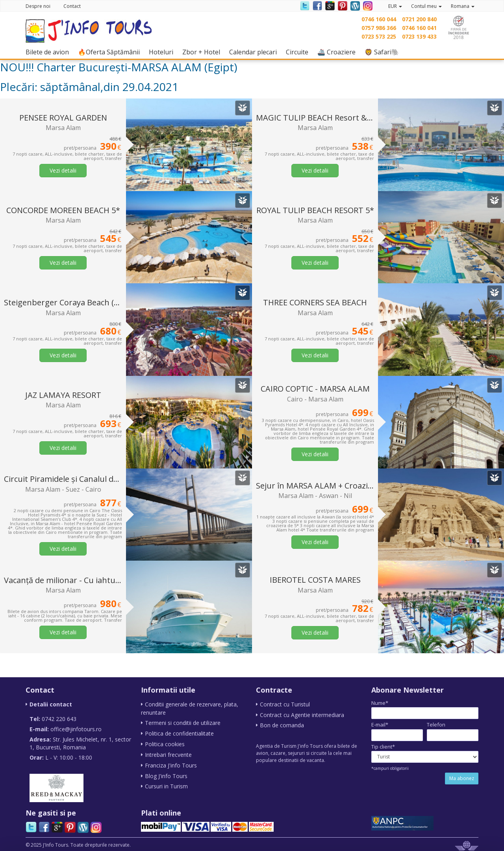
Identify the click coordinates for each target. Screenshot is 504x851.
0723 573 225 (379, 36)
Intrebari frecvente (168, 753)
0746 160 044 (379, 19)
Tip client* (383, 747)
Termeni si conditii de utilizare (183, 722)
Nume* (380, 703)
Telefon (436, 725)
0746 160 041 (419, 28)
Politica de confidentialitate (179, 733)
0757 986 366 (379, 28)
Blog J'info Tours (166, 774)
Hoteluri (163, 52)
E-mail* (380, 725)
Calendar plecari (255, 52)
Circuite (299, 52)
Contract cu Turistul (285, 704)
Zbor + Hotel (203, 52)
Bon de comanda (282, 725)
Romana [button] (463, 6)
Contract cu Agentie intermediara (302, 714)
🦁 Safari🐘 (384, 52)
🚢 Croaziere (338, 52)
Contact (72, 6)
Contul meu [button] (426, 6)
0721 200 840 (419, 19)
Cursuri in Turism (166, 784)
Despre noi (38, 6)
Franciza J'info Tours (171, 763)
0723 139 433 (419, 36)
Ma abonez (462, 778)
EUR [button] (395, 6)
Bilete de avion (49, 52)
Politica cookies (165, 743)
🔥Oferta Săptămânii (111, 52)
